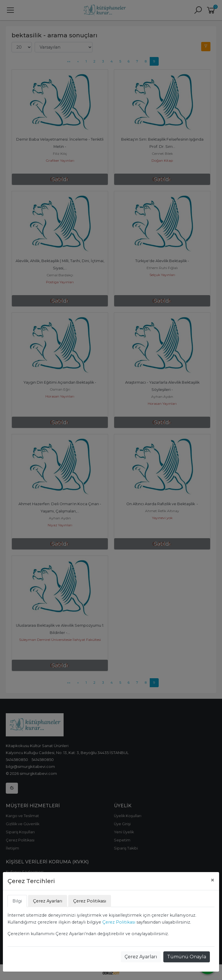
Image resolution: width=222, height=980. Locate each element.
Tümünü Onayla (187, 957)
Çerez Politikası (119, 922)
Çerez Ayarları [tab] (48, 901)
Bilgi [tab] (17, 901)
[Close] (212, 880)
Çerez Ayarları (141, 957)
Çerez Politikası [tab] (90, 901)
